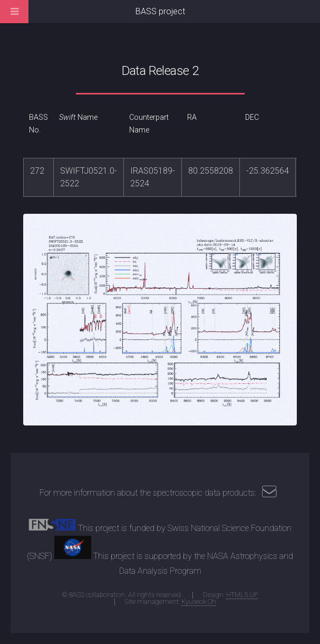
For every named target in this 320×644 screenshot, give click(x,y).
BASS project (160, 11)
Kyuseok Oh (199, 602)
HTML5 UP (242, 595)
